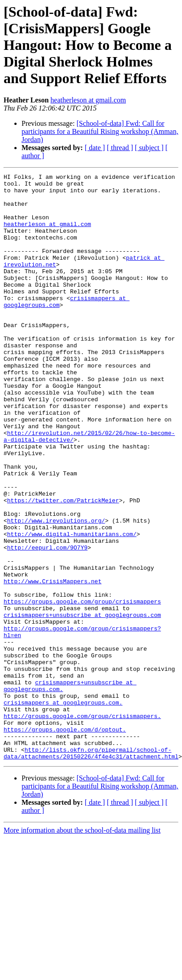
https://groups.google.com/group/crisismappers (82, 687)
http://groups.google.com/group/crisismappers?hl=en (91, 720)
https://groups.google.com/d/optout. (65, 833)
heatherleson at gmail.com (88, 100)
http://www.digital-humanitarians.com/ (72, 607)
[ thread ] (120, 148)
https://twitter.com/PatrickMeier (63, 566)
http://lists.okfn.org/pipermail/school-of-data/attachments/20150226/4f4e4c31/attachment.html (91, 861)
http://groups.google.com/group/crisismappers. (82, 817)
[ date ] (95, 148)
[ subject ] (149, 148)
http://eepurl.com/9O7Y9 (47, 623)
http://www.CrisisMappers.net (52, 663)
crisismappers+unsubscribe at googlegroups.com (82, 704)
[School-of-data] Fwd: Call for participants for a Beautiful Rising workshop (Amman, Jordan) (100, 131)
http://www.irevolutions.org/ (56, 590)
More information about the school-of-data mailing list (82, 939)
